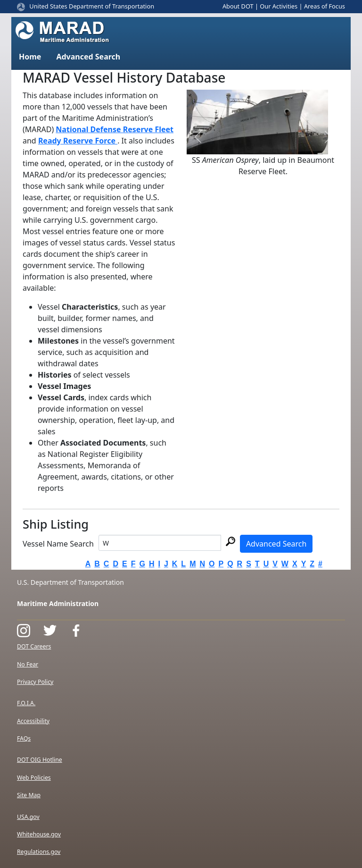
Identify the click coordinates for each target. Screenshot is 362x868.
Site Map (29, 795)
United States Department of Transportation (92, 6)
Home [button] (30, 57)
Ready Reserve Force (78, 141)
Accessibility (33, 721)
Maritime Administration (58, 603)
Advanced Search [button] (88, 57)
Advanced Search (276, 544)
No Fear (28, 664)
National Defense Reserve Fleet (115, 129)
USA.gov (28, 817)
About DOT (238, 6)
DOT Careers (34, 646)
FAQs (24, 738)
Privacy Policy (35, 682)
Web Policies (34, 778)
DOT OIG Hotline (40, 760)
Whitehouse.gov (39, 834)
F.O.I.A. (26, 703)
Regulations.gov (39, 852)
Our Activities (279, 6)
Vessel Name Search (58, 544)
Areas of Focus (325, 6)
